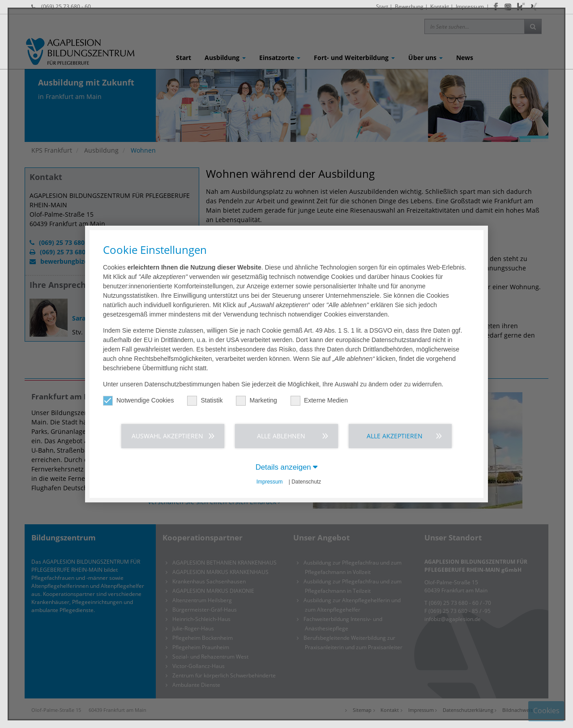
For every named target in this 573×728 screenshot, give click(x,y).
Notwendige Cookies (138, 400)
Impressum (270, 482)
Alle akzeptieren (395, 436)
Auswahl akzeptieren (167, 436)
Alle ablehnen (281, 436)
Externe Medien (319, 400)
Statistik (205, 400)
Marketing (256, 400)
